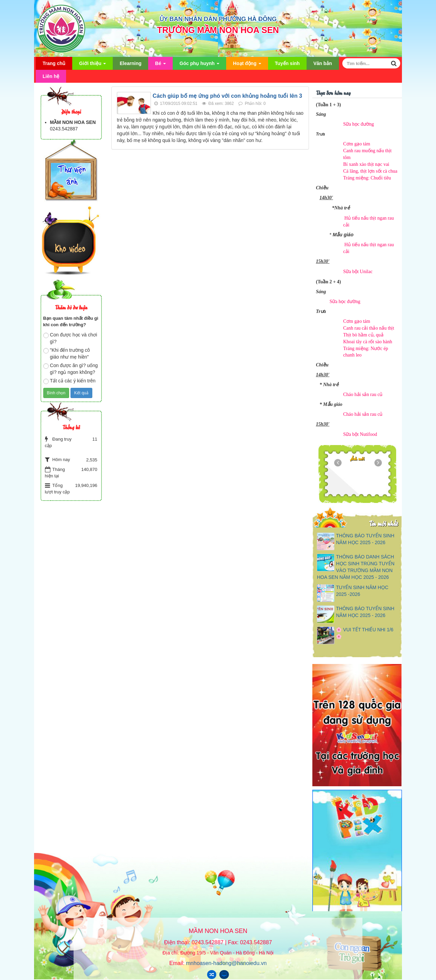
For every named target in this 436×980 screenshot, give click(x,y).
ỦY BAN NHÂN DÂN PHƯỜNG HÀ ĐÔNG (218, 19)
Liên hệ (51, 76)
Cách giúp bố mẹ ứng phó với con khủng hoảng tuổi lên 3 (227, 96)
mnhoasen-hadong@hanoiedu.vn (226, 963)
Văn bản (323, 63)
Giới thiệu (92, 65)
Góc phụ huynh (199, 65)
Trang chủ (54, 63)
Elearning (130, 63)
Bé (160, 65)
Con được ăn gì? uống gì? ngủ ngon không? (71, 369)
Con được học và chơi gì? (70, 338)
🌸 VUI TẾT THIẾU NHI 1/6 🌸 (364, 633)
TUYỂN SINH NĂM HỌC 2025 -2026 (362, 591)
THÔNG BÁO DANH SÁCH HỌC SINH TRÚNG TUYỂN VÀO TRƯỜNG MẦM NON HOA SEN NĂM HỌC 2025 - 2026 (356, 567)
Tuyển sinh (287, 63)
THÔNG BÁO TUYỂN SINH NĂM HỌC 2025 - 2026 (365, 539)
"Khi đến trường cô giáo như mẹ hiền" (67, 353)
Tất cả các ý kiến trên (69, 381)
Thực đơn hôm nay (333, 92)
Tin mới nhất (383, 523)
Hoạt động (247, 65)
